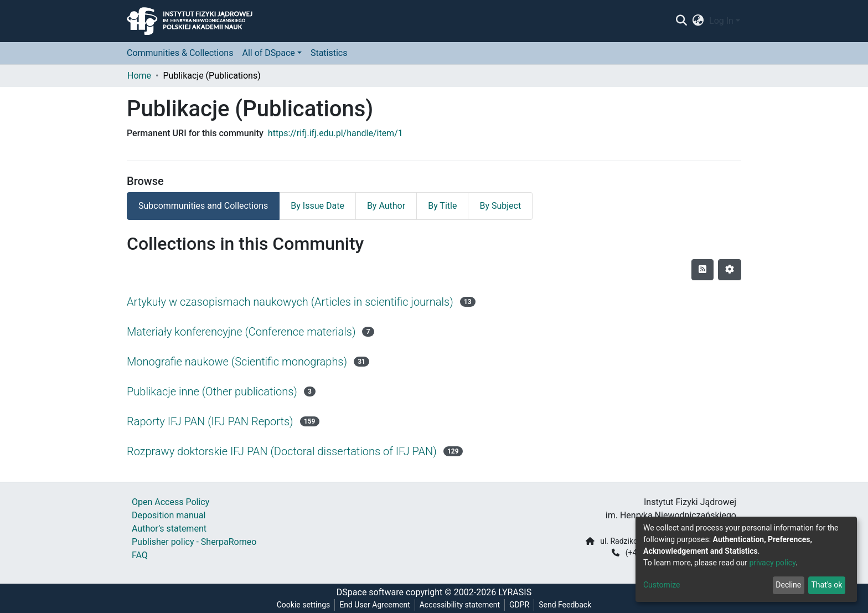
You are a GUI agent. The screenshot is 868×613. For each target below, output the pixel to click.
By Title (442, 206)
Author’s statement (169, 529)
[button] (698, 21)
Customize (662, 585)
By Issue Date (317, 206)
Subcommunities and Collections (203, 206)
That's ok (826, 585)
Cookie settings (304, 605)
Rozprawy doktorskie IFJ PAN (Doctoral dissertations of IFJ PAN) (282, 451)
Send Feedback (565, 605)
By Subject (500, 206)
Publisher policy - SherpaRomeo (194, 542)
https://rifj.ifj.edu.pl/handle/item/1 (335, 133)
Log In (721, 21)
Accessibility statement (460, 605)
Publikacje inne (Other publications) (212, 392)
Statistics (329, 53)
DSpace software (370, 592)
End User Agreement (374, 605)
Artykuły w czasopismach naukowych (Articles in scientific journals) (290, 302)
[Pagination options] (730, 270)
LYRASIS (515, 592)
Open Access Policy (170, 502)
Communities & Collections (180, 53)
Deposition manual (169, 515)
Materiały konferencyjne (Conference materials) (241, 332)
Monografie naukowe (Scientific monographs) (237, 362)
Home (139, 76)
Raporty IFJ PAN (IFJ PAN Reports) (210, 421)
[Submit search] (681, 21)
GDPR (519, 605)
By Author (386, 206)
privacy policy (772, 563)
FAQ (140, 555)
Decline (788, 585)
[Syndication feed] (702, 270)
